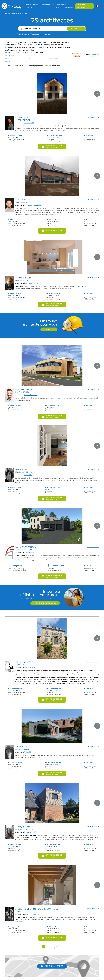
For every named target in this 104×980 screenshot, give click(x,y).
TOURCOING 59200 (31, 395)
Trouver (49, 329)
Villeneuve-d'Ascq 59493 (32, 914)
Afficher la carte (52, 966)
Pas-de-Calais (54, 58)
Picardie (29, 55)
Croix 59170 (28, 475)
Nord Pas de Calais (10, 55)
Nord (6, 58)
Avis (53, 5)
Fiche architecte (93, 117)
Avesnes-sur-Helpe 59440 (33, 205)
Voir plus (48, 34)
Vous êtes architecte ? (82, 6)
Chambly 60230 (29, 668)
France (40, 47)
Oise (28, 58)
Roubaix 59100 (29, 752)
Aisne (51, 55)
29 (57, 947)
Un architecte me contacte (31, 6)
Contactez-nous (60, 6)
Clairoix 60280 (29, 123)
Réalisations (45, 5)
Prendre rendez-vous (45, 603)
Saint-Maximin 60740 (31, 283)
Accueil (8, 13)
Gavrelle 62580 (29, 552)
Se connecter (69, 6)
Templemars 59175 (30, 832)
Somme (7, 61)
